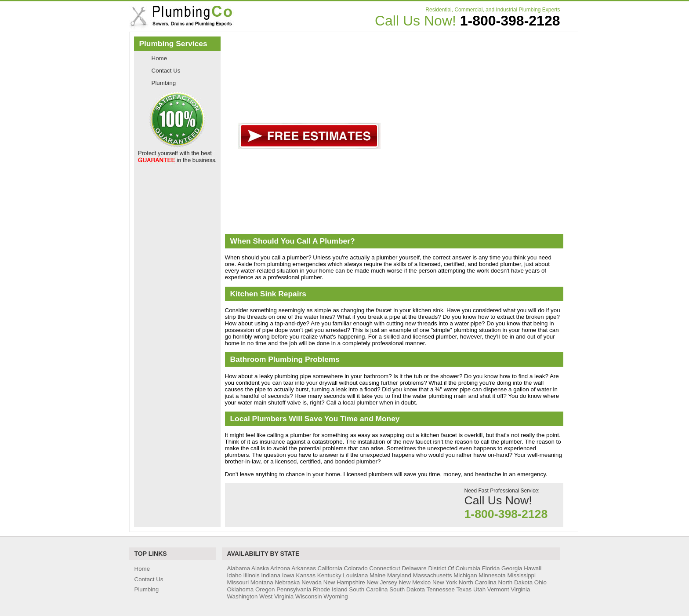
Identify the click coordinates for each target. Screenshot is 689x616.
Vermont (498, 589)
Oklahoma (241, 589)
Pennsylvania (294, 589)
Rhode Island (330, 589)
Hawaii (533, 568)
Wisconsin (309, 596)
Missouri (238, 582)
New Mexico (415, 582)
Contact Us (166, 71)
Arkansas (304, 568)
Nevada (312, 582)
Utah (479, 589)
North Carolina (478, 582)
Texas (464, 589)
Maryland (399, 575)
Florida (491, 568)
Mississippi (521, 575)
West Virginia (276, 596)
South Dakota (407, 589)
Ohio (540, 582)
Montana (262, 582)
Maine (377, 575)
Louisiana (355, 575)
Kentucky (329, 575)
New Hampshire (344, 582)
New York (445, 582)
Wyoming (335, 596)
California (330, 568)
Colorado (356, 568)
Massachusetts (433, 575)
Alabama (239, 568)
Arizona (280, 568)
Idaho (234, 575)
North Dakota (516, 582)
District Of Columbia (454, 568)
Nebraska (287, 582)
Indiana (271, 575)
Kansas (306, 575)
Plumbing (164, 83)
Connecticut (384, 568)
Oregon (265, 589)
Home (160, 58)
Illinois (252, 575)
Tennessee (440, 589)
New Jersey (382, 582)
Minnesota (492, 575)
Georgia (512, 568)
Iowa (288, 575)
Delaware (414, 568)
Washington (243, 596)
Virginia (520, 589)
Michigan (465, 575)
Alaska (260, 568)
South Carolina (368, 589)
